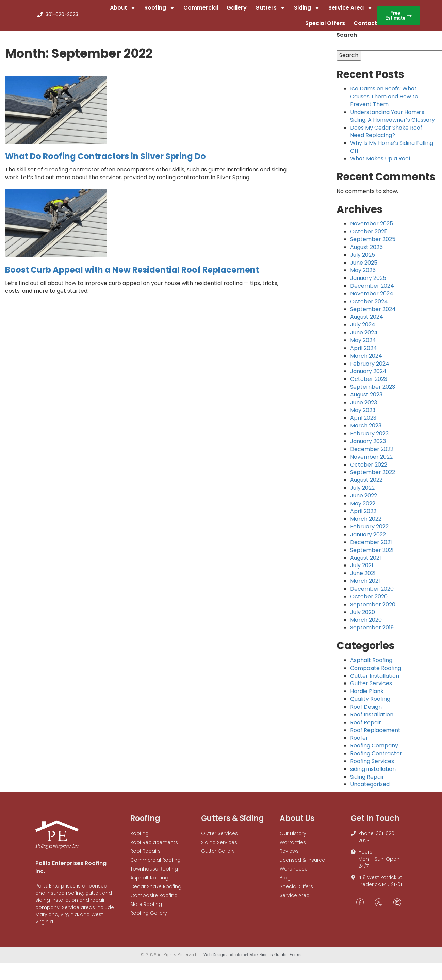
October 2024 (369, 306)
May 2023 (363, 415)
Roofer (359, 742)
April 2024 (364, 352)
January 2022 (368, 539)
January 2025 (368, 282)
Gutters (270, 10)
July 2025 (363, 259)
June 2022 (364, 500)
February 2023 (369, 438)
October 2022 (369, 469)
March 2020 (366, 624)
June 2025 (364, 267)
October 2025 (369, 236)
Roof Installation (372, 719)
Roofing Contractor (376, 758)
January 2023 (368, 446)
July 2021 (362, 570)
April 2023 (363, 423)
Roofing (160, 10)
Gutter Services (371, 688)
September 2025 (373, 244)
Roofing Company (374, 750)
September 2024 (373, 314)
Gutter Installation (375, 680)
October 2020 (369, 601)
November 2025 (372, 228)
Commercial (201, 10)
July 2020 (363, 617)
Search (347, 39)
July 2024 (363, 329)
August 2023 (366, 399)
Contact (365, 26)
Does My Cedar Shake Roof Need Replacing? (386, 136)
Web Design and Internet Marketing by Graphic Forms (252, 959)
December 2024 (372, 290)
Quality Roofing (370, 703)
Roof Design (366, 711)
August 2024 (367, 322)
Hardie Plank (367, 696)
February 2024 (370, 368)
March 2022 (366, 523)
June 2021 (363, 578)
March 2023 (366, 430)
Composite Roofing (376, 672)
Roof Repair (366, 727)
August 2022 (366, 484)
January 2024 (368, 376)
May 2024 (363, 345)
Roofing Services (372, 766)
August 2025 (366, 251)
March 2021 (365, 585)
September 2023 (373, 391)
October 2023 (369, 383)
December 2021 (371, 547)
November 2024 (372, 298)
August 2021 (366, 562)
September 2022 (373, 477)
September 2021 (372, 554)
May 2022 (363, 508)
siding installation (373, 773)
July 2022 (362, 492)
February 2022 (369, 531)
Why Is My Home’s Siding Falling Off (392, 151)
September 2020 (373, 609)
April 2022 (363, 516)
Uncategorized (370, 789)
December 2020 (372, 593)
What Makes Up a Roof (380, 163)
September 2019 (372, 632)
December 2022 (372, 453)
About (123, 10)
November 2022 (371, 461)
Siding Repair (367, 781)
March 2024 (366, 360)
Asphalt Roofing (371, 665)
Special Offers (325, 26)
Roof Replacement (375, 735)
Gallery (237, 10)
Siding (307, 10)
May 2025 (363, 275)
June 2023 (364, 407)
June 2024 (364, 337)
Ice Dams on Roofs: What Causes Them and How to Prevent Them (384, 101)
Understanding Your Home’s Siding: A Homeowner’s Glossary (392, 120)
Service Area (350, 10)
